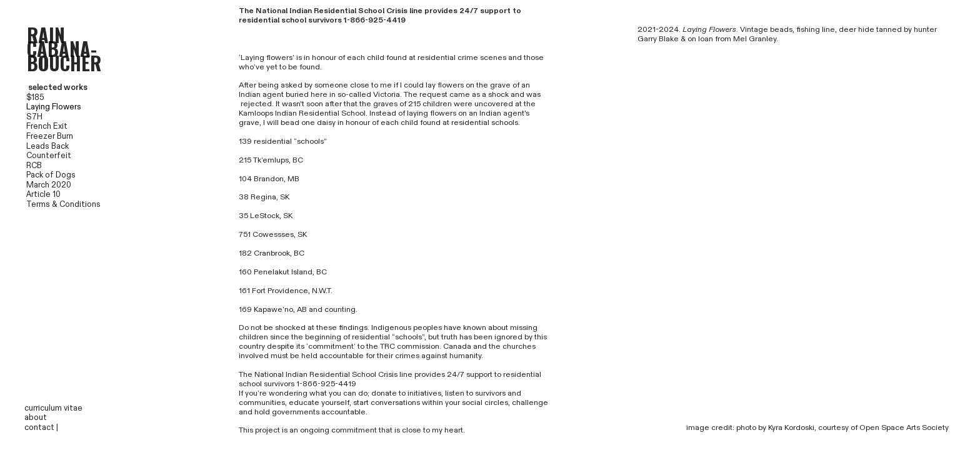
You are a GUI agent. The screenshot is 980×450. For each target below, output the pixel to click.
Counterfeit (49, 156)
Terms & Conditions (63, 204)
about (36, 417)
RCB (21, 166)
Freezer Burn (50, 136)
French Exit (47, 126)
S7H (34, 117)
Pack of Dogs (51, 175)
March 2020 (49, 185)
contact (39, 427)
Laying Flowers (54, 107)
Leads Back (47, 146)
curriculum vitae (53, 408)
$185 (35, 97)
